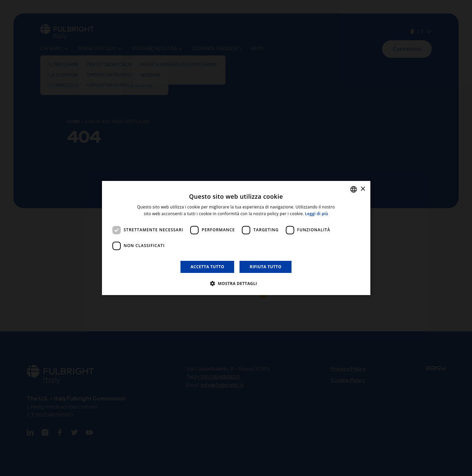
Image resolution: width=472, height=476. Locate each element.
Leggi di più (317, 214)
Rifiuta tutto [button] (266, 267)
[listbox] (354, 189)
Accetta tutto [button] (207, 267)
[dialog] (236, 238)
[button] (236, 283)
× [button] (363, 189)
